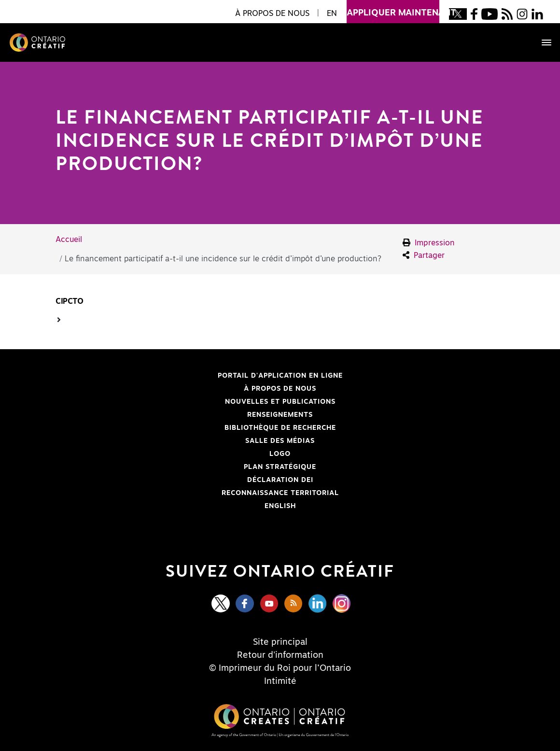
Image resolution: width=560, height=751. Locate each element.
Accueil (69, 240)
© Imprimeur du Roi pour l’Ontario (280, 668)
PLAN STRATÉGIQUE (280, 467)
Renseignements (280, 415)
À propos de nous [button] (272, 14)
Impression (429, 243)
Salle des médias (280, 441)
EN (332, 14)
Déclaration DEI (172, 480)
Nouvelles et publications (280, 402)
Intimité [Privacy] (280, 681)
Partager (424, 255)
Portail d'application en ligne (187, 376)
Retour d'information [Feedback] (280, 655)
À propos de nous (280, 389)
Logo (280, 454)
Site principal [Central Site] (280, 642)
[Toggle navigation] (542, 43)
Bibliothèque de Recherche (183, 428)
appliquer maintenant (393, 9)
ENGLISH (280, 506)
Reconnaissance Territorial (185, 493)
